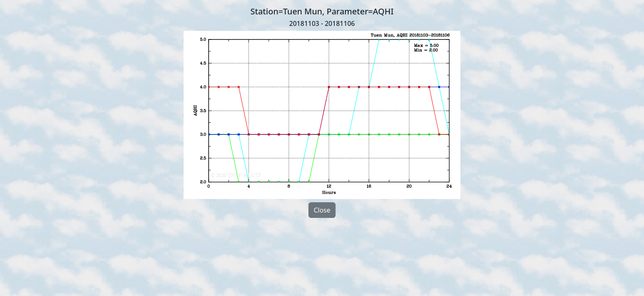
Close (322, 210)
